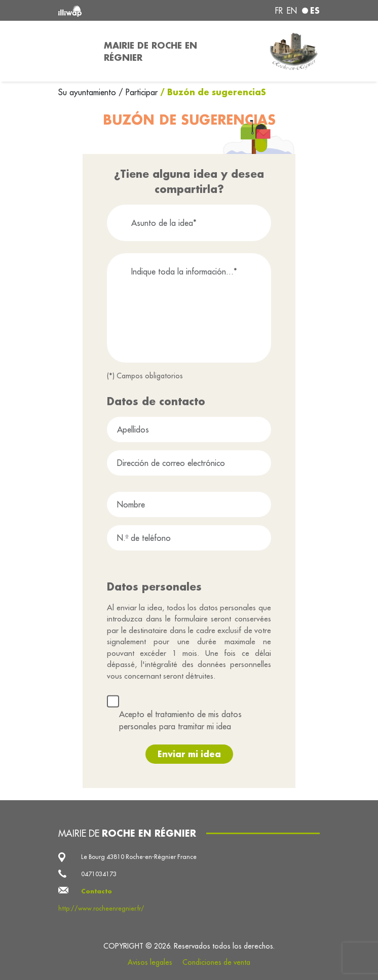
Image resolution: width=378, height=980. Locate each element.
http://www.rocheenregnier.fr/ (101, 908)
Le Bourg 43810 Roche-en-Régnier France (139, 857)
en (292, 11)
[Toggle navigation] (75, 51)
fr (279, 11)
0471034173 (99, 874)
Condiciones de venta (216, 962)
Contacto (97, 891)
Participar (142, 92)
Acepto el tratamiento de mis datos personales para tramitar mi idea (180, 720)
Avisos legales (150, 962)
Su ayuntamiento (88, 92)
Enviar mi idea (189, 754)
